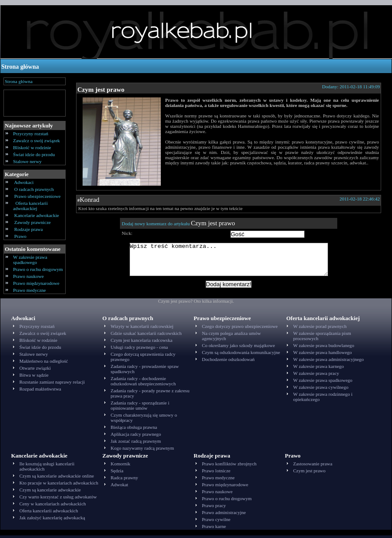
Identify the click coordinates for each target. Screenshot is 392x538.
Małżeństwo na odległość (44, 364)
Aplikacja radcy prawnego (136, 437)
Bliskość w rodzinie (32, 147)
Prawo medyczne (29, 290)
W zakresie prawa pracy (316, 376)
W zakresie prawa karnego (319, 369)
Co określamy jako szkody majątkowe (239, 348)
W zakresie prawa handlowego (323, 355)
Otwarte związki (35, 371)
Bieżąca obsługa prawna (134, 430)
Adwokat (120, 487)
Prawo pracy (214, 508)
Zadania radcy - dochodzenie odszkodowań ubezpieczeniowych (143, 384)
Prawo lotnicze (216, 473)
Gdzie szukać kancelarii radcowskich (146, 336)
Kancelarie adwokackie (37, 215)
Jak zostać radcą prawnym (136, 444)
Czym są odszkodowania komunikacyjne (241, 355)
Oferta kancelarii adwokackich (49, 513)
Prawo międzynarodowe (36, 283)
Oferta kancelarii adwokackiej (30, 206)
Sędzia (117, 473)
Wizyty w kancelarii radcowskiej (142, 329)
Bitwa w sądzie (34, 378)
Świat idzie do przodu (34, 154)
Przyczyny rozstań (31, 134)
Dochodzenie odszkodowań (228, 362)
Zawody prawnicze (33, 222)
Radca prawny (125, 480)
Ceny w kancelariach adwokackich (53, 506)
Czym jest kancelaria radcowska (142, 343)
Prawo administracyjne (224, 515)
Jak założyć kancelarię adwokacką (52, 520)
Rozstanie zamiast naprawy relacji (52, 384)
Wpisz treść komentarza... (233, 263)
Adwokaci (24, 182)
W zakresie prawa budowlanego (324, 348)
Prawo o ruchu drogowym (38, 269)
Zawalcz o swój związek (37, 140)
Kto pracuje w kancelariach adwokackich (59, 485)
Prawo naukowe (28, 276)
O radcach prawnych (34, 189)
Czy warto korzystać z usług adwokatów (58, 499)
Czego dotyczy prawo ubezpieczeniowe (240, 329)
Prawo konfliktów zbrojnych (229, 466)
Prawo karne (214, 529)
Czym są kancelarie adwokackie (50, 492)
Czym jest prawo (101, 90)
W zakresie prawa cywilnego (321, 390)
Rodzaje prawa (28, 229)
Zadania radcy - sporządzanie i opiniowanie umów (140, 408)
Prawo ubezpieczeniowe (37, 196)
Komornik (121, 466)
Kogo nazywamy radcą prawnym (143, 451)
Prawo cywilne (216, 522)
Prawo (20, 236)
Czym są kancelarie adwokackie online (57, 478)
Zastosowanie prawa (313, 466)
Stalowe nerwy (27, 161)
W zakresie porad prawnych (320, 329)
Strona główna (20, 67)
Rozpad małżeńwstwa (40, 391)
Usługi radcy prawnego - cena (140, 350)
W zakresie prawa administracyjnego (329, 362)
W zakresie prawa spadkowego (30, 260)
